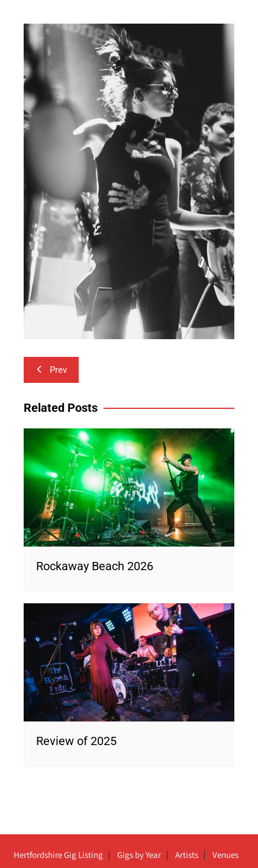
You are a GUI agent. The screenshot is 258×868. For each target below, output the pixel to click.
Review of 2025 (76, 741)
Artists (187, 856)
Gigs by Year (139, 856)
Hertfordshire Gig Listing (58, 856)
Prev (51, 370)
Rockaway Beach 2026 (95, 566)
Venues (225, 856)
